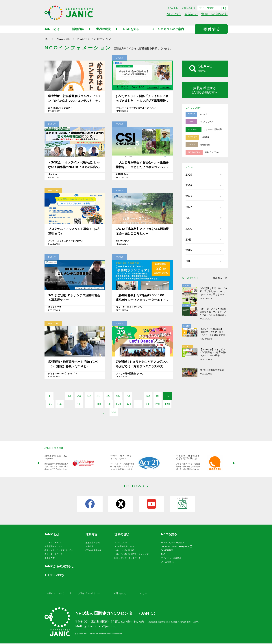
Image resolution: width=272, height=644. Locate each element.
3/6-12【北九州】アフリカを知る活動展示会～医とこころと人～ (143, 232)
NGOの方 (174, 14)
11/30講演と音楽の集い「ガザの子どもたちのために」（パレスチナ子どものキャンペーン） (213, 294)
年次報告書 (50, 559)
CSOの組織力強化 (94, 551)
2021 (188, 220)
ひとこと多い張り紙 (125, 551)
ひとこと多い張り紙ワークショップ (132, 555)
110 (114, 405)
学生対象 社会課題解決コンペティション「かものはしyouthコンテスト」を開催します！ (75, 99)
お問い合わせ (189, 8)
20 (83, 396)
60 (124, 396)
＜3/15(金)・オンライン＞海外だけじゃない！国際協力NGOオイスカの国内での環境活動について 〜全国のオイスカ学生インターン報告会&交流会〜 (74, 166)
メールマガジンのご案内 (168, 30)
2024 (189, 187)
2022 (189, 209)
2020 (189, 231)
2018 (189, 253)
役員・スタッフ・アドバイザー (59, 551)
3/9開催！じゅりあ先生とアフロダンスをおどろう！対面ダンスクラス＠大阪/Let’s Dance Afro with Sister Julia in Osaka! (142, 365)
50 (114, 396)
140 (144, 405)
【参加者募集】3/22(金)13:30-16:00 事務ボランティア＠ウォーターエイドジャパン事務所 (142, 299)
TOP (48, 39)
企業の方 (191, 14)
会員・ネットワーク (54, 555)
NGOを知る (131, 30)
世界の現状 (103, 30)
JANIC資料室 (167, 551)
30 (94, 396)
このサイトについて (54, 594)
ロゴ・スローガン (53, 543)
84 (73, 405)
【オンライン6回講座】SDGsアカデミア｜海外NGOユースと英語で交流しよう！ (214, 335)
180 (103, 413)
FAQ (163, 555)
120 (124, 405)
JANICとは (52, 30)
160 (164, 405)
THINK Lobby (55, 576)
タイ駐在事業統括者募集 (212, 372)
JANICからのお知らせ (59, 567)
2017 (189, 264)
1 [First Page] (53, 396)
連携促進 (90, 547)
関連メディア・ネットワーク (128, 559)
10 (73, 396)
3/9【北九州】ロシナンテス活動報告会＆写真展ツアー (74, 298)
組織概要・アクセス (54, 547)
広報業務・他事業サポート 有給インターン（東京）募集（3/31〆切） (73, 365)
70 (134, 396)
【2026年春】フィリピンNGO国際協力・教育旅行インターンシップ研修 (214, 355)
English (174, 8)
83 (63, 405)
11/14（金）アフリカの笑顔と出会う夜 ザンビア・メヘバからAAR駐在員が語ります (213, 314)
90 (93, 405)
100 (103, 405)
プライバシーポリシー (89, 594)
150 (154, 405)
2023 (189, 198)
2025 (189, 176)
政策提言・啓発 (93, 543)
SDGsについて (121, 543)
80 (154, 396)
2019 (189, 242)
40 (103, 396)
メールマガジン (168, 562)
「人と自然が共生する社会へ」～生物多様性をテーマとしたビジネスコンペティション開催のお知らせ (142, 166)
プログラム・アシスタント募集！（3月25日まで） (74, 232)
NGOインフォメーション (173, 543)
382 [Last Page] (124, 413)
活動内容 (78, 30)
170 (94, 413)
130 (134, 405)
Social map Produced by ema (177, 547)
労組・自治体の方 (214, 14)
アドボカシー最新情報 (171, 559)
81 (164, 396)
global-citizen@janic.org (101, 627)
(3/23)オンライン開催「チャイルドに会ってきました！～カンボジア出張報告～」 (142, 99)
